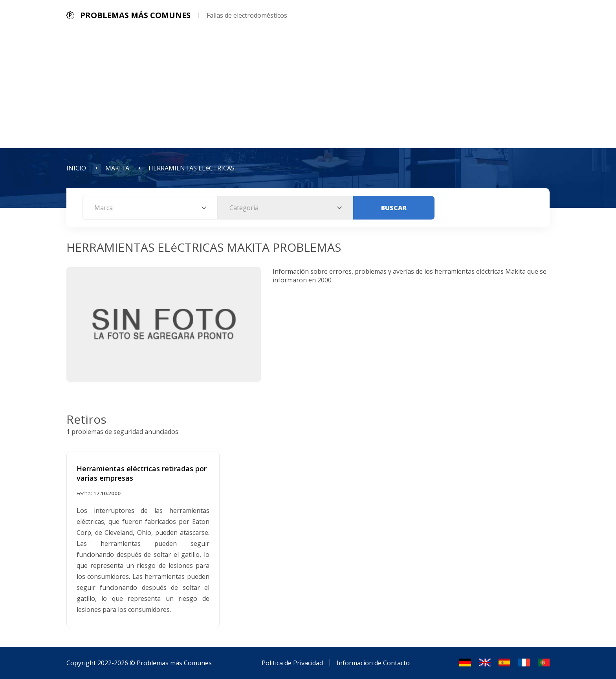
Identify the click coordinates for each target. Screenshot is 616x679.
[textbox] (150, 208)
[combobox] (150, 208)
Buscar (394, 208)
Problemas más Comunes (174, 663)
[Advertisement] (308, 89)
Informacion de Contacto (373, 663)
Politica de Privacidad (292, 663)
